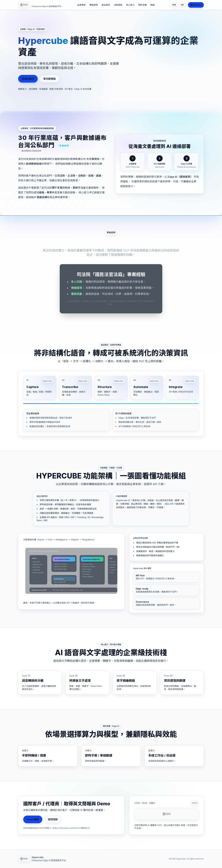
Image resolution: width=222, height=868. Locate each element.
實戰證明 (94, 5)
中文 (174, 5)
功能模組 (118, 5)
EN (182, 5)
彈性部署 (142, 5)
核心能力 (130, 5)
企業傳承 (81, 5)
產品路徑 (106, 5)
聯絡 (153, 5)
